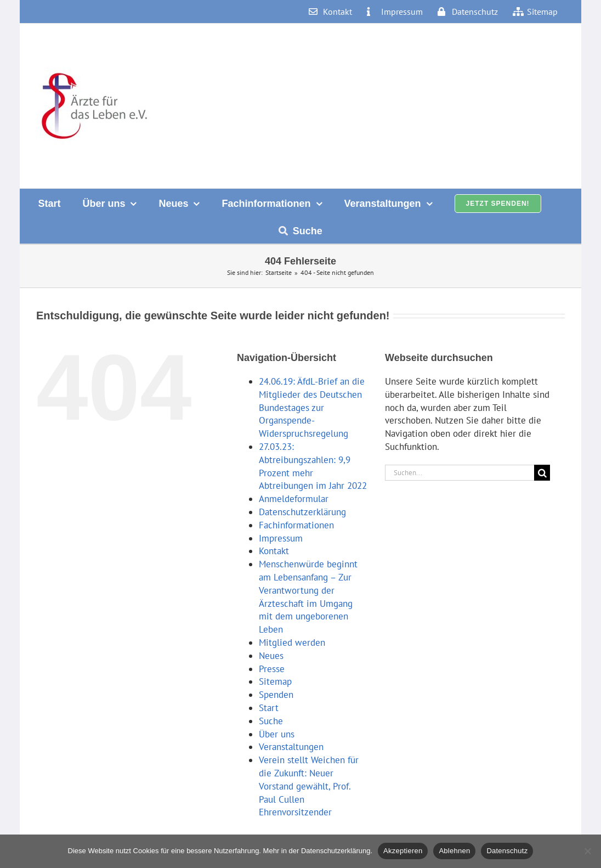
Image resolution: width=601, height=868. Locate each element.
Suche (271, 721)
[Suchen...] (460, 473)
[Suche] (542, 473)
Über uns (277, 734)
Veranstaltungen (291, 747)
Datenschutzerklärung (302, 512)
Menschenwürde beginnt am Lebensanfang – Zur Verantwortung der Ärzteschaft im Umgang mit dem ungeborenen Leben (308, 597)
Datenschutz (507, 851)
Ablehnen (454, 851)
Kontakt (274, 551)
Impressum (281, 538)
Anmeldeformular (294, 499)
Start (269, 708)
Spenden (276, 695)
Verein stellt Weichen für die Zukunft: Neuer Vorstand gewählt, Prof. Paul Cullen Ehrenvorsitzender (309, 786)
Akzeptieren (403, 851)
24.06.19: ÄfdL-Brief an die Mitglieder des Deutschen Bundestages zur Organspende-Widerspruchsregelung (312, 407)
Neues (271, 656)
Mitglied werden (292, 642)
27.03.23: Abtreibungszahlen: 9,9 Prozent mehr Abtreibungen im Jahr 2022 (313, 466)
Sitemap (275, 681)
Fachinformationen (296, 525)
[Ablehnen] (587, 851)
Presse (272, 669)
